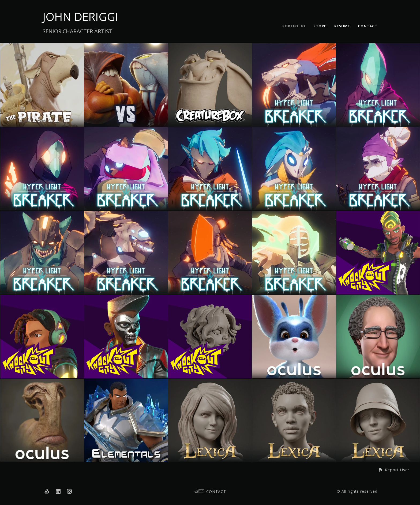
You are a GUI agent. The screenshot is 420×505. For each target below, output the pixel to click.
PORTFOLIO (294, 26)
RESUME (342, 26)
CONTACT (368, 26)
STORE (320, 26)
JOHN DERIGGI (80, 16)
